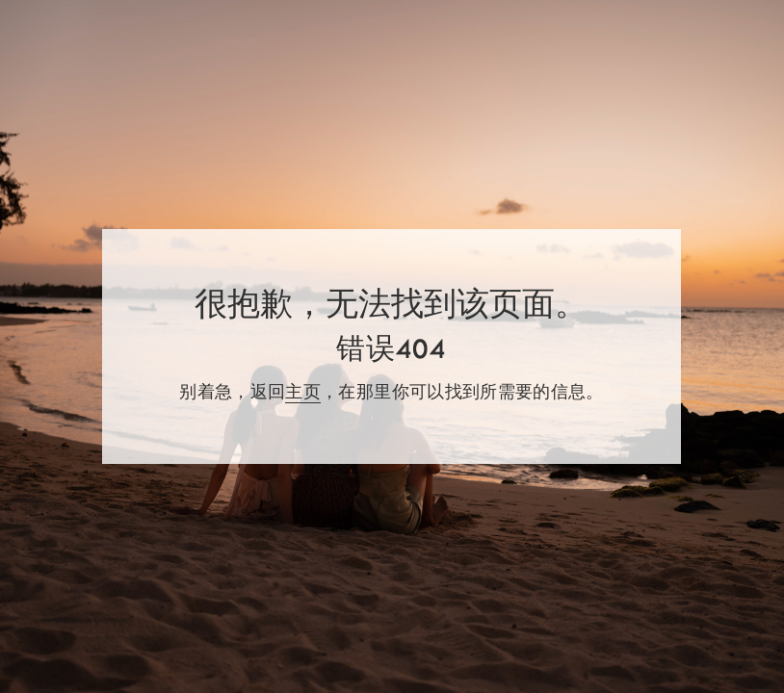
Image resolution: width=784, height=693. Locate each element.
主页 (303, 392)
